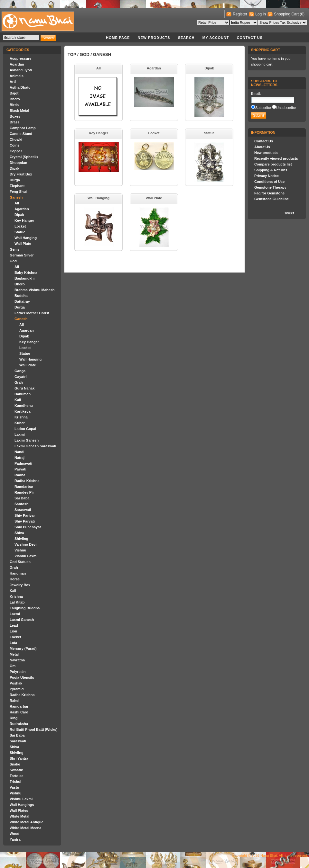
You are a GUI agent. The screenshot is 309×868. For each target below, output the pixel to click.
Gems (15, 249)
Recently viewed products (276, 158)
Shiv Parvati (25, 521)
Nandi (19, 452)
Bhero (15, 99)
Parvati (20, 469)
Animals (17, 76)
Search (186, 38)
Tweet (289, 213)
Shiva (19, 533)
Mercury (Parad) (23, 649)
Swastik (16, 770)
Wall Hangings (22, 805)
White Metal (19, 816)
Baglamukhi (24, 278)
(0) (302, 14)
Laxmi (20, 434)
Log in (261, 14)
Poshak (16, 683)
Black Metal (19, 111)
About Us (262, 147)
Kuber (20, 423)
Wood (14, 834)
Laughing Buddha (25, 608)
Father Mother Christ (32, 313)
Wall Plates (19, 810)
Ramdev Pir (24, 492)
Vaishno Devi (25, 544)
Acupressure (20, 58)
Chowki (16, 139)
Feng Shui (18, 192)
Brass (15, 122)
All (17, 203)
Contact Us (250, 38)
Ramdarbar (24, 487)
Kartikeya (23, 411)
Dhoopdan (18, 163)
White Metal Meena (25, 828)
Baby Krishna (26, 273)
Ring (14, 718)
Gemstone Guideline (272, 199)
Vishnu (20, 550)
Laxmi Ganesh (27, 440)
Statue (20, 232)
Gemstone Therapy (270, 187)
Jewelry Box (20, 585)
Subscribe (263, 108)
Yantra (15, 839)
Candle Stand (21, 134)
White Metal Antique (27, 822)
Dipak (14, 168)
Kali (18, 400)
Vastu (14, 787)
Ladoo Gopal (25, 429)
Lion (13, 631)
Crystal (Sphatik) (24, 157)
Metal (14, 654)
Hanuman (23, 394)
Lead (14, 625)
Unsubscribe (286, 108)
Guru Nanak (24, 388)
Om (13, 666)
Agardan (17, 64)
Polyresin (18, 672)
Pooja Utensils (22, 677)
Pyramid (17, 689)
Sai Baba (22, 498)
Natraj (19, 458)
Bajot (14, 93)
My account (216, 38)
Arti (13, 82)
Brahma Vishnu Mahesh (35, 290)
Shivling (21, 539)
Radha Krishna (27, 481)
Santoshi (22, 504)
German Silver (22, 255)
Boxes (15, 116)
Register (240, 14)
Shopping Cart (287, 14)
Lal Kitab (17, 602)
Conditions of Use (269, 182)
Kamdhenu (24, 406)
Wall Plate (23, 244)
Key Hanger (24, 220)
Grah (19, 382)
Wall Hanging (26, 238)
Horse (15, 579)
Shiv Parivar (25, 515)
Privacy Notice (267, 176)
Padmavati (23, 463)
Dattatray (22, 301)
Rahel (14, 701)
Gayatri (21, 377)
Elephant (17, 186)
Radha (20, 475)
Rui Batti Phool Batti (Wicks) (33, 729)
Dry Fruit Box (21, 174)
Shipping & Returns (271, 170)
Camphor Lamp (23, 128)
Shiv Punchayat (28, 527)
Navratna (17, 660)
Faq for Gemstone (269, 193)
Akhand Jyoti (21, 70)
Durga (15, 180)
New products (154, 38)
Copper (16, 151)
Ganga (20, 371)
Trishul (15, 782)
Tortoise (17, 776)
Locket (20, 226)
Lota (13, 643)
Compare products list (273, 164)
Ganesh (16, 197)
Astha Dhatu (20, 87)
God (13, 261)
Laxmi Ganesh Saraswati (35, 446)
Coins (15, 145)
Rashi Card (19, 712)
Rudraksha (19, 724)
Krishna (21, 417)
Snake (15, 764)
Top (72, 54)
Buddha (21, 296)
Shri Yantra (19, 758)
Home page (118, 38)
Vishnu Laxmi (26, 556)
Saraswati (23, 510)
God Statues (20, 562)
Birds (14, 105)
